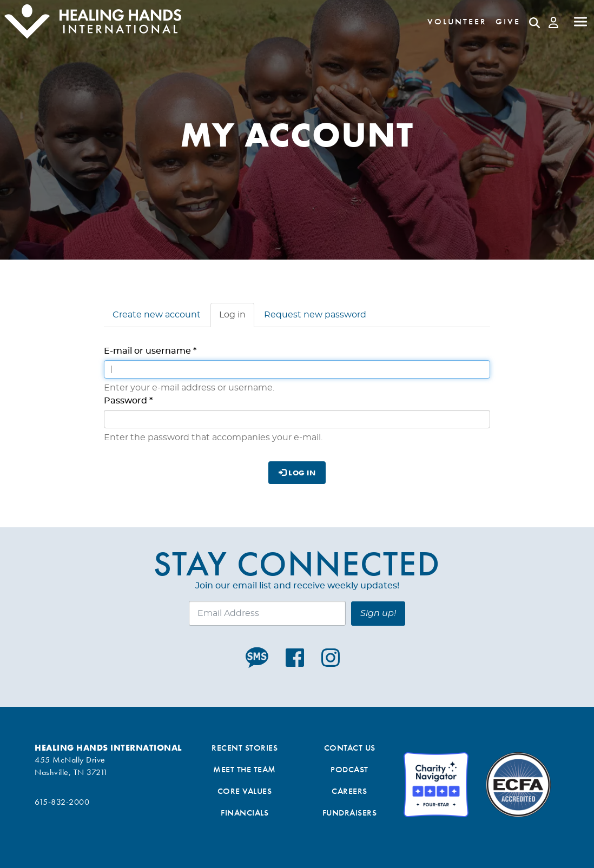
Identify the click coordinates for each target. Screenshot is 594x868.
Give (508, 21)
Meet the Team (245, 769)
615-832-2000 (62, 802)
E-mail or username (150, 351)
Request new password (315, 315)
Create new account (157, 315)
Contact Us (350, 748)
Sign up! (378, 613)
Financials (245, 813)
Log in (237, 318)
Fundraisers (350, 813)
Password (128, 401)
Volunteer (457, 21)
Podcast (349, 769)
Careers (349, 791)
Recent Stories (245, 748)
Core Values (245, 791)
